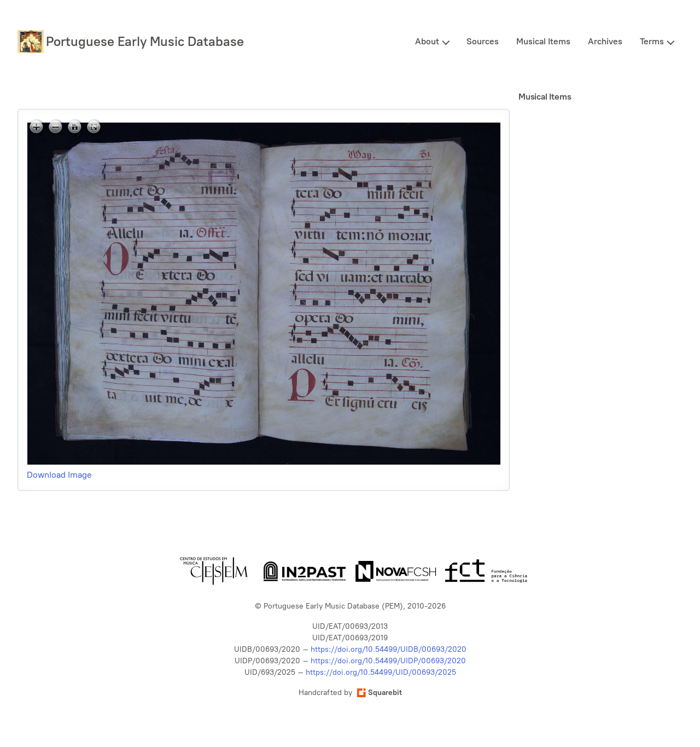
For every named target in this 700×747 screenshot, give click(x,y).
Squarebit (380, 693)
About (427, 41)
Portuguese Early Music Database (145, 41)
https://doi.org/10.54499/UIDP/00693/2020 (388, 661)
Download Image (59, 475)
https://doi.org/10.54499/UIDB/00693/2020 (389, 649)
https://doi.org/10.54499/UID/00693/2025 (381, 672)
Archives (605, 41)
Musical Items (543, 41)
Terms (652, 41)
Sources (483, 41)
